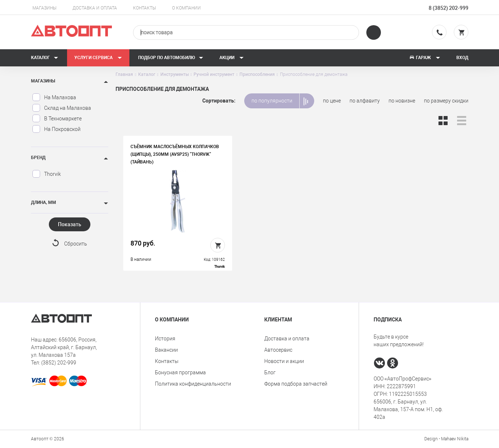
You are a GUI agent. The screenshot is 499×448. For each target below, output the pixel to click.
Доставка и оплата (95, 8)
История (165, 339)
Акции (232, 58)
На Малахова (54, 97)
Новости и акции (284, 361)
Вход (462, 58)
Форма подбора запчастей (296, 384)
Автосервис (278, 350)
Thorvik (46, 174)
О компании (186, 8)
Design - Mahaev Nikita (446, 439)
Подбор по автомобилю (171, 58)
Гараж (425, 58)
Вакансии (166, 350)
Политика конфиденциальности (193, 384)
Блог (270, 372)
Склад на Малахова (62, 108)
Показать (70, 224)
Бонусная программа (180, 372)
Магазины (44, 8)
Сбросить (76, 244)
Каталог (45, 58)
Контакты (145, 8)
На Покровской (56, 129)
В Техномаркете (57, 119)
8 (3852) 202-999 (449, 8)
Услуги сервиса (98, 58)
